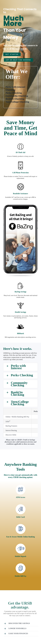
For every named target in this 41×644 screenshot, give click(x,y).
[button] (20, 367)
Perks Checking (14, 93)
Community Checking (17, 96)
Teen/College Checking (17, 102)
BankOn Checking (15, 99)
